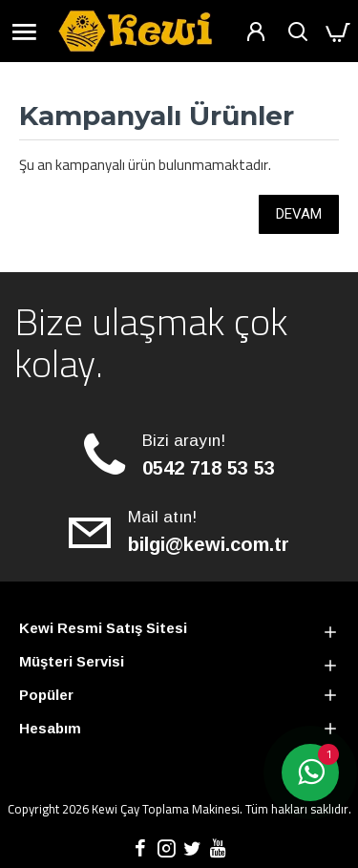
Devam (299, 214)
